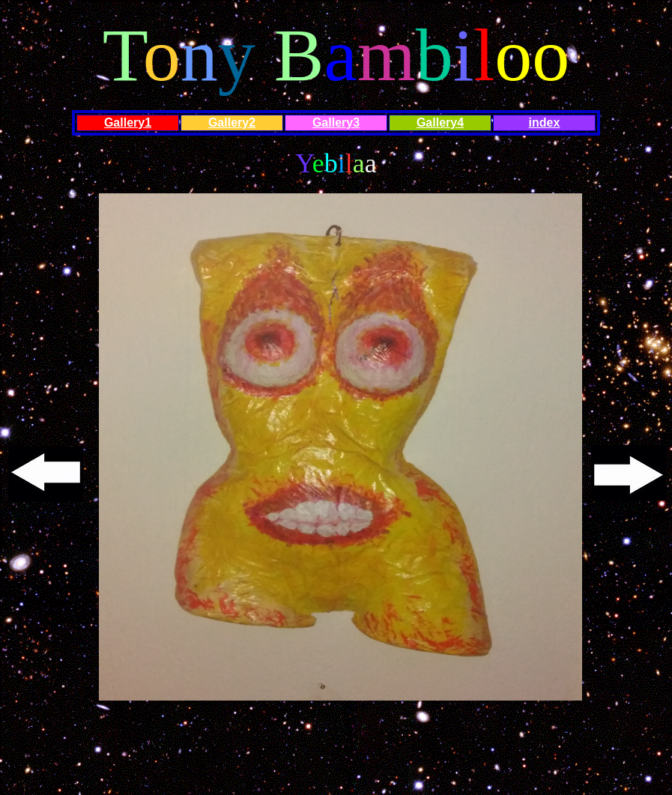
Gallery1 (128, 123)
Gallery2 (232, 123)
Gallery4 (440, 123)
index (545, 123)
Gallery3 (336, 123)
